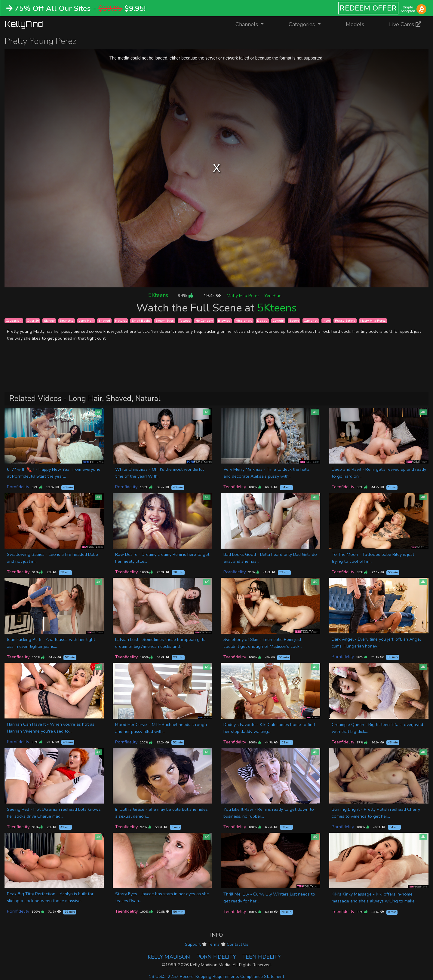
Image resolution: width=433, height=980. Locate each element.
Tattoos (185, 321)
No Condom (204, 321)
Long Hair (86, 321)
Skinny (49, 321)
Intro (326, 321)
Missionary (244, 321)
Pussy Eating (345, 321)
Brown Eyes (165, 321)
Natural (121, 321)
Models (355, 24)
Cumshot (311, 321)
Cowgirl (278, 321)
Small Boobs (141, 321)
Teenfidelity (235, 487)
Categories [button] (302, 24)
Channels (253, 24)
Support (193, 944)
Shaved (104, 321)
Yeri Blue (273, 296)
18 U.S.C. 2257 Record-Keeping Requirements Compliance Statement (216, 976)
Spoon (294, 321)
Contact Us (238, 944)
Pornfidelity (18, 487)
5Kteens (158, 295)
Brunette (66, 321)
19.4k (212, 296)
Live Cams (405, 24)
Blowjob (224, 321)
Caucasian (14, 321)
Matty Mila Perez (243, 296)
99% (185, 296)
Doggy (262, 321)
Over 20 (33, 321)
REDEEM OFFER (368, 8)
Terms (214, 944)
